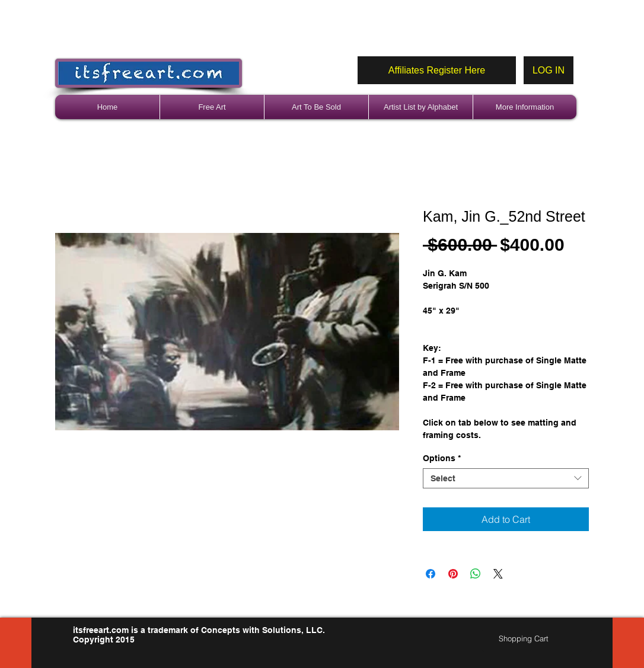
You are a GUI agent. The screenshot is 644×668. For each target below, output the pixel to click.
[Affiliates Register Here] (437, 70)
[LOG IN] (549, 70)
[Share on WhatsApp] (476, 574)
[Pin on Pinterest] (453, 574)
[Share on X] (498, 574)
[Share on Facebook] (431, 574)
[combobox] (506, 479)
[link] (529, 639)
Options (442, 458)
